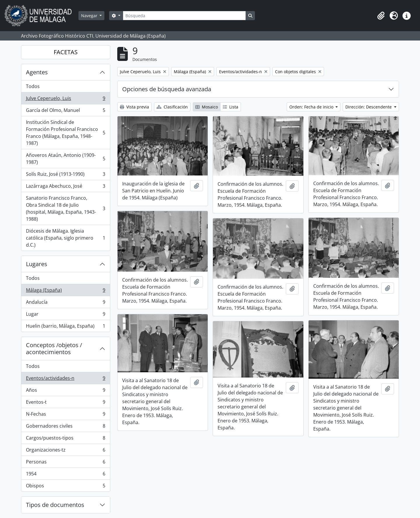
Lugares (37, 264)
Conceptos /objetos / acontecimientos (54, 348)
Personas (65, 463)
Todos (33, 86)
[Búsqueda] (184, 16)
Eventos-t (65, 403)
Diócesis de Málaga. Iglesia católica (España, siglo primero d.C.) (65, 238)
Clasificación (172, 107)
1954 (65, 475)
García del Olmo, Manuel (65, 111)
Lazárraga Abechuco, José (65, 187)
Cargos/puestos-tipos (65, 439)
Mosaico (207, 107)
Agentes (37, 72)
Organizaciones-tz (65, 451)
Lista (231, 107)
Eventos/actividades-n (65, 379)
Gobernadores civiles (65, 427)
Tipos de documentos (55, 505)
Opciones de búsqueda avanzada (167, 89)
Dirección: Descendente (369, 107)
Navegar (90, 16)
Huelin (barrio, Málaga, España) (65, 327)
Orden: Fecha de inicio (312, 107)
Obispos (65, 487)
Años (65, 391)
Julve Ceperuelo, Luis (65, 100)
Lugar (65, 315)
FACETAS (66, 52)
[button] (381, 16)
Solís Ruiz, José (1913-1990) (65, 175)
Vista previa (134, 107)
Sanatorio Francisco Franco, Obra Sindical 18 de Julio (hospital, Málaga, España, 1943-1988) (65, 208)
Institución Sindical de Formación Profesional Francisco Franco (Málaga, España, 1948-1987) (65, 133)
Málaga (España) (65, 291)
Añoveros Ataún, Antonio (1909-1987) (65, 159)
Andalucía (65, 303)
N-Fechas (65, 415)
